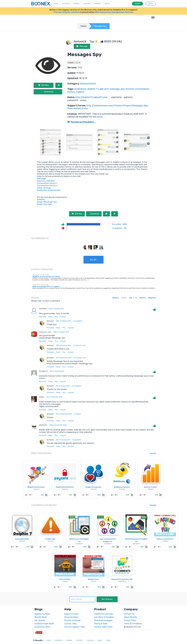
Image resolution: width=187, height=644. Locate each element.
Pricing (77, 4)
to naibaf (77, 414)
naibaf (42, 397)
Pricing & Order (101, 624)
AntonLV (50, 321)
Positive (143, 298)
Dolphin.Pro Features (104, 614)
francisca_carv (45, 332)
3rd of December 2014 (54, 397)
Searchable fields (22, 539)
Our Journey (40, 620)
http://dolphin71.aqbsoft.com (91, 97)
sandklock (79, 544)
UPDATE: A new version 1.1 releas (46, 276)
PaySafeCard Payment (65, 487)
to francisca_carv (79, 345)
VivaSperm (43, 371)
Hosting (87, 4)
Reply (50, 317)
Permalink (43, 317)
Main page (41, 179)
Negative (152, 298)
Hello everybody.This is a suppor (46, 286)
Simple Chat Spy (44, 204)
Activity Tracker (151, 487)
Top (130, 298)
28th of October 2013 (64, 321)
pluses (63, 317)
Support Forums (72, 614)
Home (56, 4)
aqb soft (104, 89)
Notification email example (49, 190)
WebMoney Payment (122, 487)
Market (84, 26)
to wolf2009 (78, 321)
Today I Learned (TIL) (165, 539)
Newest (116, 298)
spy (123, 89)
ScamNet (41, 200)
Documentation (71, 617)
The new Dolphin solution (67, 12)
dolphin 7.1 (93, 89)
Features (66, 4)
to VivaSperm (77, 386)
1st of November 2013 (64, 358)
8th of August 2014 (57, 371)
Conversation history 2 (47, 186)
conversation (142, 89)
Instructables (65, 579)
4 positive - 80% (119, 224)
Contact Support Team (75, 627)
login (40, 301)
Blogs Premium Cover (36, 487)
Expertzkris (122, 581)
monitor (130, 89)
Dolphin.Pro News (42, 614)
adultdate (43, 425)
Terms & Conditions (133, 624)
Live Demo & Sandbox (104, 617)
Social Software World (44, 624)
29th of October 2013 (63, 345)
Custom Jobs (70, 624)
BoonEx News (41, 617)
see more (97, 117)
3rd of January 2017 (63, 440)
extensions (80, 89)
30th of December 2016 (58, 425)
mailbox (80, 92)
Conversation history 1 (47, 183)
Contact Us (129, 614)
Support (97, 4)
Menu (153, 16)
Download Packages (103, 620)
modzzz (165, 541)
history (71, 92)
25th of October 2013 (56, 309)
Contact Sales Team (103, 627)
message (115, 89)
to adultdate (77, 440)
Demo (109, 640)
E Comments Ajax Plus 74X (122, 579)
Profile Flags (51, 539)
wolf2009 (43, 309)
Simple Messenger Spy (47, 202)
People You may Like (93, 487)
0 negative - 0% (119, 228)
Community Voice (42, 627)
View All (153, 453)
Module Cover (93, 579)
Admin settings (44, 188)
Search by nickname (46, 181)
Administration (88, 84)
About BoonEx (131, 617)
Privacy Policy (130, 620)
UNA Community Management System (114, 12)
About (107, 4)
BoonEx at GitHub (72, 620)
